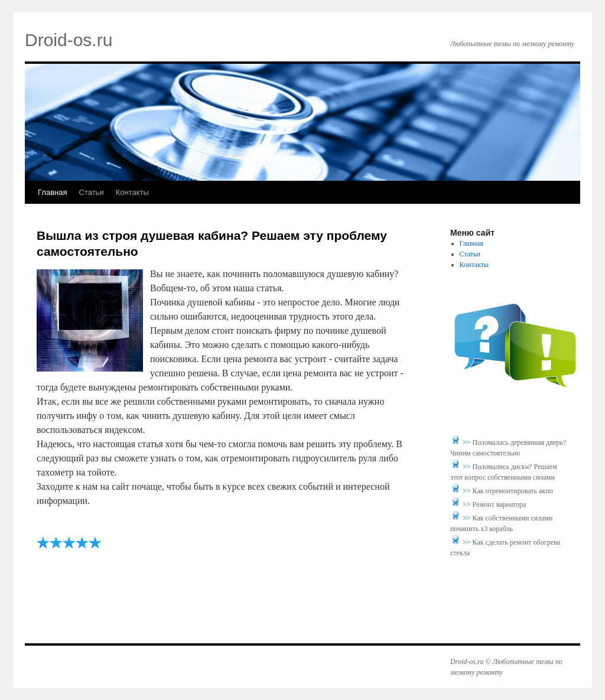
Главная (52, 192)
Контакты (132, 192)
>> (468, 442)
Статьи (91, 192)
